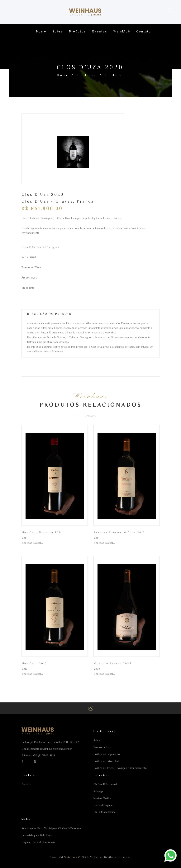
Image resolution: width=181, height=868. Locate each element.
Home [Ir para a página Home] (41, 32)
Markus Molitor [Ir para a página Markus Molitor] (102, 798)
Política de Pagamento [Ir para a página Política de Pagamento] (107, 754)
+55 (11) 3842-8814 (44, 755)
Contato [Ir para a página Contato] (144, 32)
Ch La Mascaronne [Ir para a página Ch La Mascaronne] (105, 812)
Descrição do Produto (49, 314)
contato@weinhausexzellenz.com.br (51, 749)
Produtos (87, 75)
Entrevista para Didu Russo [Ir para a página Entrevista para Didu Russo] (37, 835)
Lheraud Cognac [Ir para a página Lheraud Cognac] (103, 805)
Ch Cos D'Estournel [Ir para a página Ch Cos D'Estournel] (105, 784)
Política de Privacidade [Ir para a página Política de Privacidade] (107, 761)
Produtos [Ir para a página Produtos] (78, 32)
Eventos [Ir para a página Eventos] (100, 32)
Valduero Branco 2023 (113, 663)
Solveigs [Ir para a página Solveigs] (98, 791)
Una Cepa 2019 (34, 663)
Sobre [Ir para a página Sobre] (58, 32)
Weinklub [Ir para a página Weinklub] (122, 32)
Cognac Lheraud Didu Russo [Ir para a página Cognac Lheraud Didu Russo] (38, 842)
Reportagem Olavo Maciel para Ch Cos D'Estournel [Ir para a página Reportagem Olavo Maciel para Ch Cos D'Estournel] (51, 828)
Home (63, 75)
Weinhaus (70, 857)
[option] (73, 152)
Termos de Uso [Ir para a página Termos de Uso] (102, 747)
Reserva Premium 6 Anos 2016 (119, 532)
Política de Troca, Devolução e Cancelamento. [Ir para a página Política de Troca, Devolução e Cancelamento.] (120, 768)
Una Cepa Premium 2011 (42, 532)
